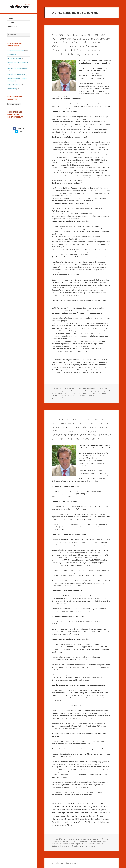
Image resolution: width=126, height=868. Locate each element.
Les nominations (14, 85)
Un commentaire (88, 846)
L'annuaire (12, 55)
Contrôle (67, 391)
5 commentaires (60, 398)
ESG (94, 391)
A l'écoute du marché (16, 51)
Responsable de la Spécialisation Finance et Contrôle (82, 844)
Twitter (20, 131)
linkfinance (71, 389)
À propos (11, 22)
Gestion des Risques (72, 393)
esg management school (86, 841)
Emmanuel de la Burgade (81, 391)
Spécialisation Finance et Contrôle (81, 396)
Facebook (19, 129)
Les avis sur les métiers (16, 75)
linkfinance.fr (12, 26)
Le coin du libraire (14, 58)
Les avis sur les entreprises (18, 62)
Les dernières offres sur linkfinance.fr (15, 114)
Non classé (12, 89)
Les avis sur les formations (18, 69)
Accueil (10, 18)
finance (61, 393)
